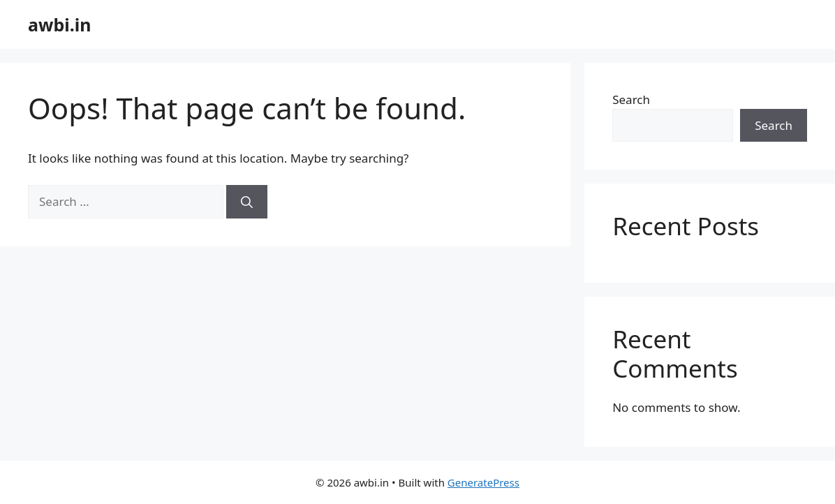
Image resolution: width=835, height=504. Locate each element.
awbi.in (59, 24)
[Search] (247, 202)
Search (631, 99)
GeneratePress (483, 482)
